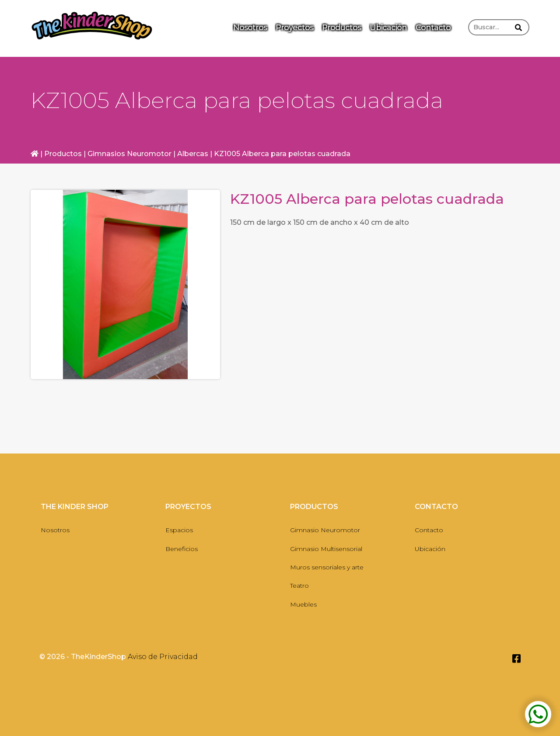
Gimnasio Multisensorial (326, 549)
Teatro (299, 586)
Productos (341, 28)
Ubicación (388, 28)
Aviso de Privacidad (163, 657)
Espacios (179, 530)
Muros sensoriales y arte (327, 567)
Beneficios (182, 549)
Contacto (433, 28)
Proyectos (294, 28)
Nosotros (250, 28)
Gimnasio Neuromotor (325, 530)
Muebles (303, 604)
